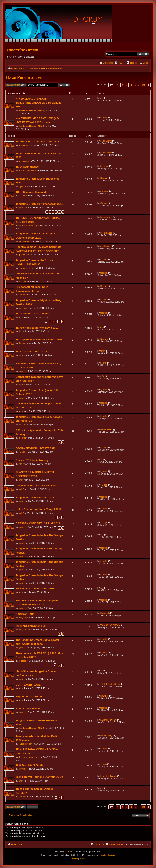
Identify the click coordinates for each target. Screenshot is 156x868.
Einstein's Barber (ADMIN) (32, 110)
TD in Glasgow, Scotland (31, 192)
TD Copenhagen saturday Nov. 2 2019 (39, 340)
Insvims (104, 260)
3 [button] (127, 85)
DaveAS (104, 178)
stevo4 (22, 769)
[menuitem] (118, 63)
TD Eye (104, 523)
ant (102, 98)
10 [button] (143, 85)
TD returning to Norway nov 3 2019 (37, 328)
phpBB (68, 852)
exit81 (21, 489)
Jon (20, 331)
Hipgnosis (23, 617)
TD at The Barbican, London (33, 314)
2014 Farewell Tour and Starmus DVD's (39, 777)
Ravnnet (23, 295)
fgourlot (104, 118)
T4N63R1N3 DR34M (110, 625)
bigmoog (104, 166)
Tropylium (23, 268)
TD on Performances (24, 77)
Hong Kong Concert (28, 709)
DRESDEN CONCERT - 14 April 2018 (38, 523)
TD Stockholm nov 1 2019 (31, 352)
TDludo (22, 196)
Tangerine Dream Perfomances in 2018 (39, 204)
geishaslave (24, 145)
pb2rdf (103, 363)
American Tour (25, 614)
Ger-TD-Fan (24, 241)
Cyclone (23, 186)
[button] (111, 85)
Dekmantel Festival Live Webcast (36, 485)
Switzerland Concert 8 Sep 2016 (35, 589)
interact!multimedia (107, 855)
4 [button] (131, 85)
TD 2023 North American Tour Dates (38, 141)
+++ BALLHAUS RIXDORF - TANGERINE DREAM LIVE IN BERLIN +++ (38, 103)
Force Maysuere (26, 170)
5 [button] (136, 85)
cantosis (104, 653)
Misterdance (106, 217)
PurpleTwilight (25, 744)
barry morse (24, 629)
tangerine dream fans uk (31, 626)
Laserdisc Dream (108, 720)
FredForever (106, 429)
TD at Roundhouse (27, 167)
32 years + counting (28, 226)
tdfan (21, 355)
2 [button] (122, 85)
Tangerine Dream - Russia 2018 (35, 497)
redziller (22, 661)
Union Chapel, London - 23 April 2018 (39, 509)
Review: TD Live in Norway (32, 460)
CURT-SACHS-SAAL (28, 685)
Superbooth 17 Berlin (29, 697)
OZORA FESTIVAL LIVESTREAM (35, 448)
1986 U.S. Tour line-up (29, 765)
